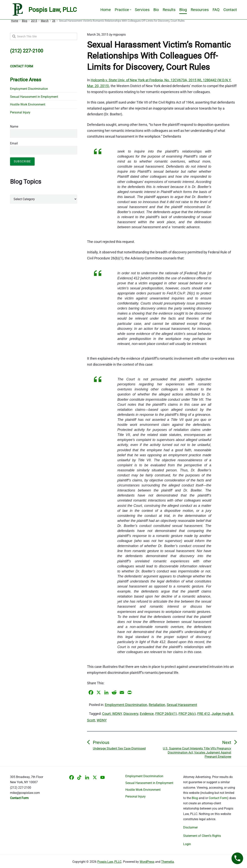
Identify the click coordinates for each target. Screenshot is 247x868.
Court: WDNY (112, 714)
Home (106, 10)
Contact (230, 10)
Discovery (131, 714)
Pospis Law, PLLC (109, 862)
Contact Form (218, 798)
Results (169, 10)
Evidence (147, 714)
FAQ (216, 10)
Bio (156, 10)
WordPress (147, 862)
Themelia (168, 862)
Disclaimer (190, 827)
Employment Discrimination (126, 705)
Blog (183, 10)
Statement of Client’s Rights (202, 836)
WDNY (102, 720)
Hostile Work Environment (28, 104)
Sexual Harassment (182, 705)
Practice (123, 10)
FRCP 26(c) (187, 714)
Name (14, 127)
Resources (200, 10)
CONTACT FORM (22, 66)
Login (187, 844)
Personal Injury (20, 112)
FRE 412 (204, 714)
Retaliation (157, 705)
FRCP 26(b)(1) (166, 714)
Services (142, 10)
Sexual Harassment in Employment (34, 97)
